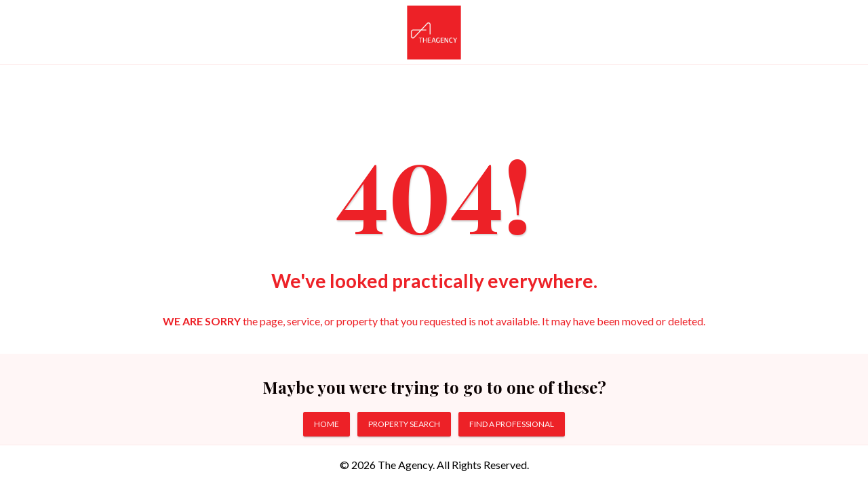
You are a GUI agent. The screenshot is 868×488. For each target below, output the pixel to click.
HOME (327, 424)
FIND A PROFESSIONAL (512, 424)
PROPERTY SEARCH (404, 424)
